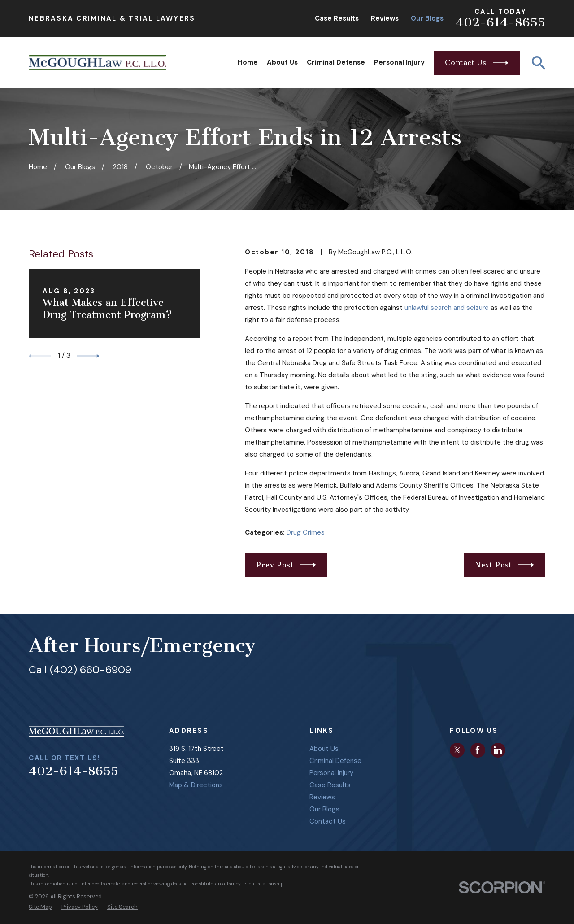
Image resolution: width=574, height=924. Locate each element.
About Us (324, 749)
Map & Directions (196, 785)
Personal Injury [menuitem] (399, 62)
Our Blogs (427, 18)
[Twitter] (457, 750)
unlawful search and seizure (447, 308)
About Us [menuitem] (282, 62)
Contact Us (328, 821)
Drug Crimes (306, 532)
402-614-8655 (500, 22)
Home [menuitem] (248, 62)
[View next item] (88, 356)
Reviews (385, 18)
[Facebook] (478, 750)
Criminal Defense (335, 761)
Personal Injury (331, 773)
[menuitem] (40, 907)
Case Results (337, 18)
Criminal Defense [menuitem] (336, 62)
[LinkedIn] (498, 750)
